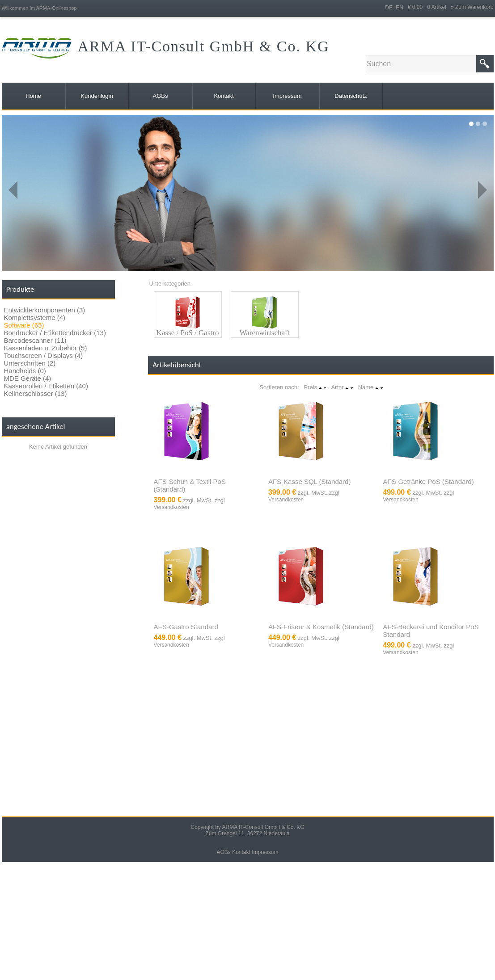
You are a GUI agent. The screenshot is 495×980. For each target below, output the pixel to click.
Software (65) (24, 325)
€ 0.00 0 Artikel (429, 7)
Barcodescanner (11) (35, 340)
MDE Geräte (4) (28, 378)
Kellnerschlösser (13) (36, 393)
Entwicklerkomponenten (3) (45, 310)
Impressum (265, 852)
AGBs (223, 852)
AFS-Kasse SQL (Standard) (310, 482)
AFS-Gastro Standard (186, 627)
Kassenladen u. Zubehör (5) (46, 348)
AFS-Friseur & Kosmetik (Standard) (321, 627)
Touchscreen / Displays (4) (44, 355)
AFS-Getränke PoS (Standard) (428, 482)
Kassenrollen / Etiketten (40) (46, 386)
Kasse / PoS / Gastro (188, 333)
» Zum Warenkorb (472, 7)
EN (400, 8)
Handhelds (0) (25, 371)
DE (389, 8)
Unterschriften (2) (30, 363)
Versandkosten (171, 507)
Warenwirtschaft (265, 333)
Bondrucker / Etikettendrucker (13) (55, 333)
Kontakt (241, 852)
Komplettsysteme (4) (35, 318)
